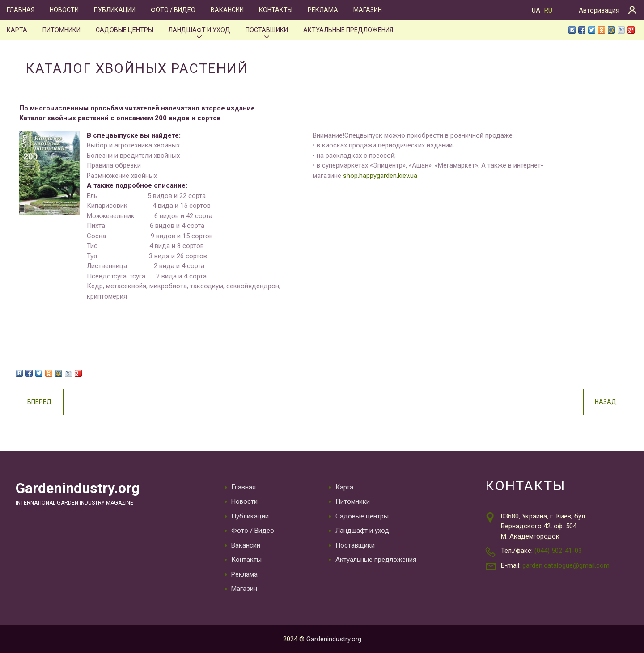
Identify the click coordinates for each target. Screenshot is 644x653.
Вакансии (227, 10)
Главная (21, 10)
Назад (606, 402)
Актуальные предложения (348, 30)
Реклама (323, 10)
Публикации (115, 10)
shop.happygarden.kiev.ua (380, 176)
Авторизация (599, 10)
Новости (64, 10)
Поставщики (267, 30)
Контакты (276, 10)
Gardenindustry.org (78, 488)
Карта (17, 30)
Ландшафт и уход (199, 30)
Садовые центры (124, 30)
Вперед (40, 402)
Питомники (61, 30)
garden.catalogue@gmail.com (566, 565)
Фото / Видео (173, 10)
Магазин (368, 10)
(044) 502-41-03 (558, 551)
